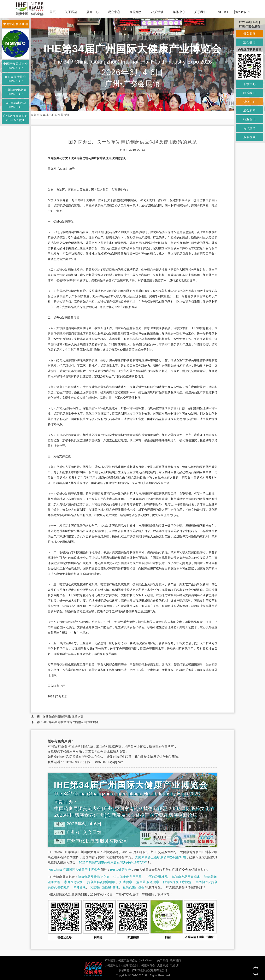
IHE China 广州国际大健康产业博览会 (74, 870)
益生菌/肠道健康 (148, 882)
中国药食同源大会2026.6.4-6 (16, 66)
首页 (53, 12)
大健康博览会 (129, 965)
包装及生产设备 (133, 887)
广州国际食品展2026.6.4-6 (16, 92)
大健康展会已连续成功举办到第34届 (160, 857)
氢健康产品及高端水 (186, 877)
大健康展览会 (147, 965)
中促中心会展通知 (16, 24)
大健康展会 (111, 965)
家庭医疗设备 (74, 882)
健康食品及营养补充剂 (94, 877)
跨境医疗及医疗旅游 (177, 882)
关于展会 (71, 12)
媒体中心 (179, 12)
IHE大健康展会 (120, 870)
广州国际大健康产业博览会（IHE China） (130, 960)
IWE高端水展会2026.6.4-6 (16, 105)
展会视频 (249, 137)
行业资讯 (63, 115)
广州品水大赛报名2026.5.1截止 (16, 118)
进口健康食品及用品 (128, 877)
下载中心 (249, 84)
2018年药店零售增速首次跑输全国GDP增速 (71, 722)
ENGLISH (223, 12)
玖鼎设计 (176, 965)
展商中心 (93, 12)
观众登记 (249, 42)
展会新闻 (249, 110)
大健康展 (163, 965)
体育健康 (79, 887)
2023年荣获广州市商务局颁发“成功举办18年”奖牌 (113, 862)
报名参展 (249, 34)
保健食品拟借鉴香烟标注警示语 (63, 716)
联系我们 (175, 960)
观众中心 (114, 12)
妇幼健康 (126, 882)
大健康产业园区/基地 (104, 887)
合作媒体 (249, 128)
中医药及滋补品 (157, 877)
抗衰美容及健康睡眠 (101, 882)
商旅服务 (136, 12)
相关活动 (157, 12)
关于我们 (200, 12)
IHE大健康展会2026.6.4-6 (15, 79)
